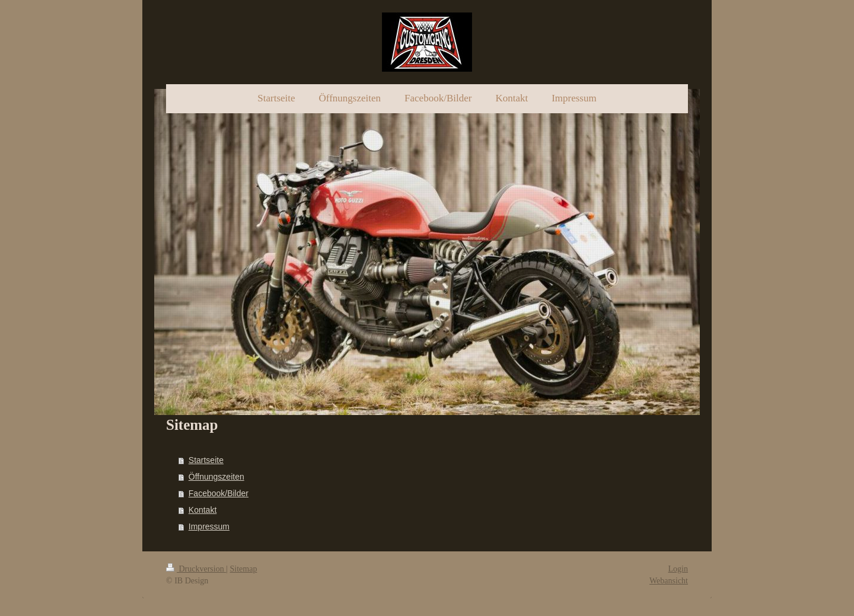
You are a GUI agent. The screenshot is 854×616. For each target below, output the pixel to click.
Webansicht (669, 581)
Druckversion (196, 569)
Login (678, 569)
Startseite (206, 460)
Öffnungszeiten (216, 477)
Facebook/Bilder (219, 493)
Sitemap (244, 569)
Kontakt (203, 510)
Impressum (209, 526)
